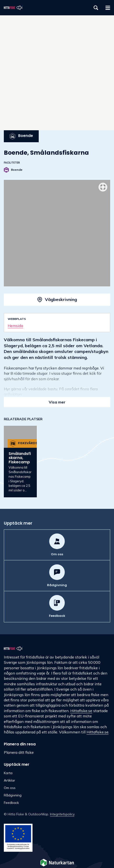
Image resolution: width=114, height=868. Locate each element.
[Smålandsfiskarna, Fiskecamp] (20, 462)
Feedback (11, 803)
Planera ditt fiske (19, 752)
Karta (8, 773)
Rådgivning (13, 795)
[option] (57, 233)
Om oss (10, 788)
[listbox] (57, 233)
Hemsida (15, 326)
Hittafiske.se (81, 711)
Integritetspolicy (62, 814)
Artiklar (9, 780)
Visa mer (57, 402)
